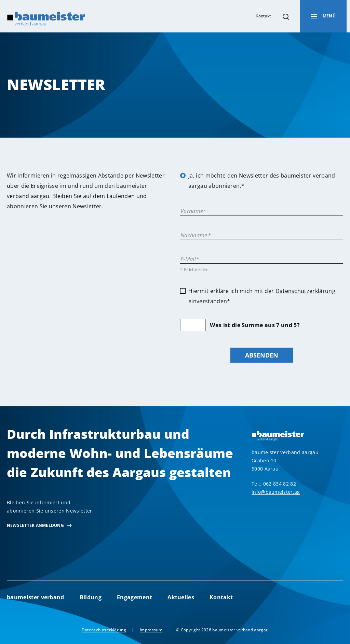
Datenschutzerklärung (305, 291)
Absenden (262, 355)
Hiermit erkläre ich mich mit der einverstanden (262, 296)
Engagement (134, 597)
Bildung (91, 597)
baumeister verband (36, 597)
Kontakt (263, 16)
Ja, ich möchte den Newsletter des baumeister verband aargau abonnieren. (262, 181)
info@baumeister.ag (276, 492)
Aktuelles (181, 597)
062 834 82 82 (280, 484)
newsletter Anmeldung (35, 525)
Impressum (151, 630)
